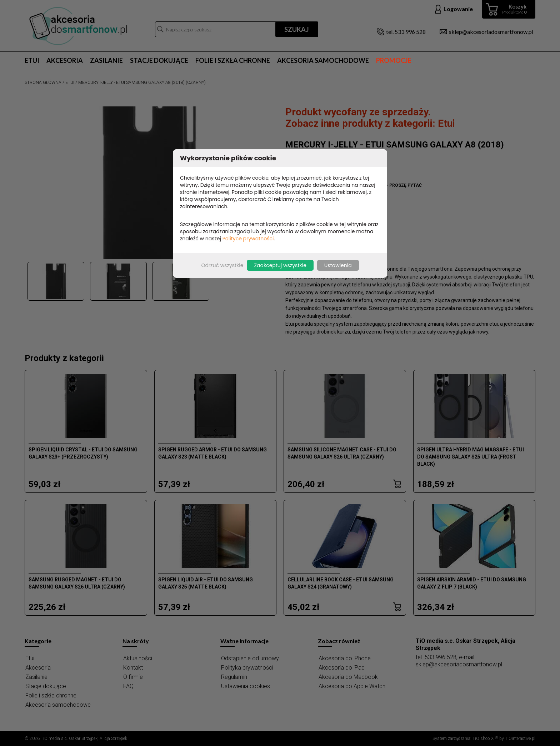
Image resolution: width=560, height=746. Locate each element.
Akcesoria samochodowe (323, 60)
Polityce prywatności (248, 239)
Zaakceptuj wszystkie (280, 265)
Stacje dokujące (159, 60)
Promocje (394, 60)
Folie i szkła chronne (233, 60)
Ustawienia (338, 265)
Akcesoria (65, 60)
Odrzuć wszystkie (222, 265)
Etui (32, 60)
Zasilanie (106, 60)
